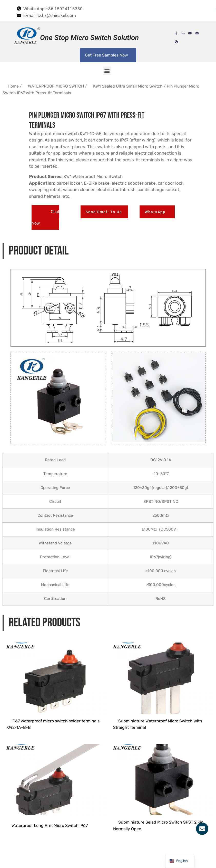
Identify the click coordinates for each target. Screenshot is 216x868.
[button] (107, 71)
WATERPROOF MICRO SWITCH (56, 86)
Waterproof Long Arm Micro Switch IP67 (50, 861)
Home (13, 86)
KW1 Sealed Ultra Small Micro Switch (128, 86)
